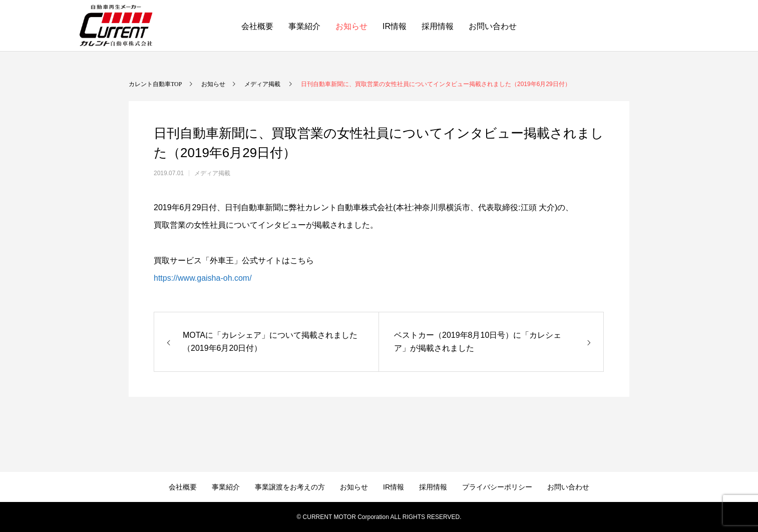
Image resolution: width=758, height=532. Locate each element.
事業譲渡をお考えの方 (290, 487)
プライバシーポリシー (497, 487)
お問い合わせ (493, 26)
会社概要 (257, 26)
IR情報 (395, 26)
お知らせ (351, 26)
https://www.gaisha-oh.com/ (203, 278)
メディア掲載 (212, 173)
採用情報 (438, 26)
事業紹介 (304, 26)
